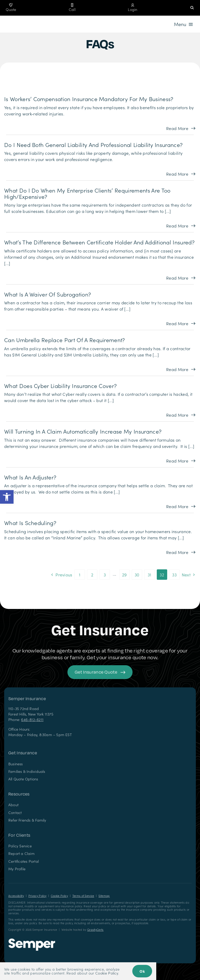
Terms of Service (83, 896)
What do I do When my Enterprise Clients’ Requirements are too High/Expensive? (87, 193)
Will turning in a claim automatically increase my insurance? (83, 431)
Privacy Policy (37, 896)
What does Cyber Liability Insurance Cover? (60, 386)
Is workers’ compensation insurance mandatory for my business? (89, 99)
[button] (7, 497)
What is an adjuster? (30, 477)
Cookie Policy (59, 896)
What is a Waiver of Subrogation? (48, 294)
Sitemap (104, 896)
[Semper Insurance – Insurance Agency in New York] (32, 940)
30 (137, 575)
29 (124, 575)
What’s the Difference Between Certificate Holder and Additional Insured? (99, 242)
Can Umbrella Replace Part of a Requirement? (65, 340)
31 (149, 575)
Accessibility (16, 896)
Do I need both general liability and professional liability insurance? (93, 145)
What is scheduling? (30, 523)
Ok (142, 971)
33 (174, 575)
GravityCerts (95, 930)
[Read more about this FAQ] (181, 128)
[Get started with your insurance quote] (100, 672)
